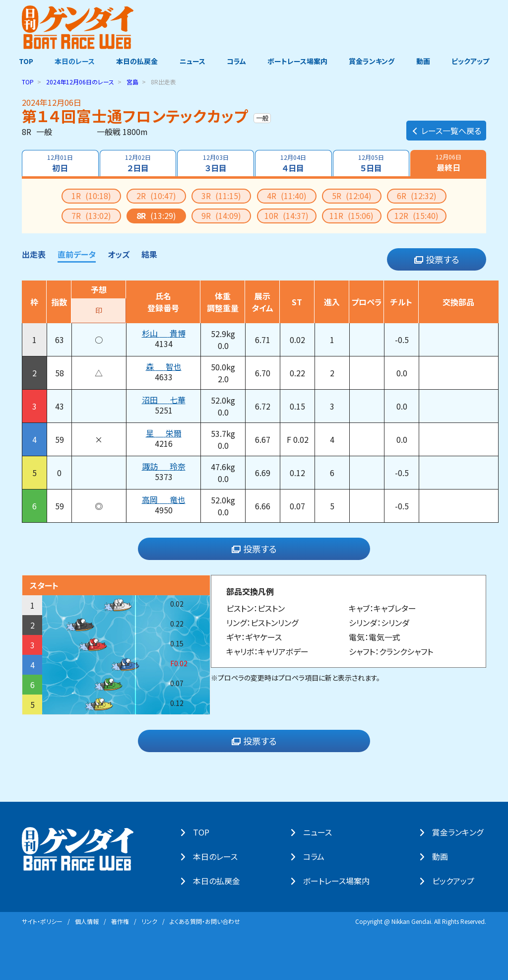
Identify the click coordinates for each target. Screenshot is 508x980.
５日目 (372, 163)
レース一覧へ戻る (446, 127)
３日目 (215, 163)
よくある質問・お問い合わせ (205, 921)
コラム (236, 61)
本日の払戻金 (136, 61)
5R (352, 195)
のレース (80, 81)
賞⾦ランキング (461, 832)
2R (156, 195)
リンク (149, 921)
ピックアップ (473, 61)
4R (287, 195)
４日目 (294, 163)
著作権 (120, 921)
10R (286, 215)
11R (351, 215)
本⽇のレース (218, 856)
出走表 (34, 254)
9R (221, 215)
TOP (23, 61)
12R (416, 215)
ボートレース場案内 (298, 61)
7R (91, 215)
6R (417, 195)
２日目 (137, 163)
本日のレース (73, 61)
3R (221, 195)
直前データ (77, 254)
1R (91, 195)
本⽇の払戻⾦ (220, 881)
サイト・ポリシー (42, 921)
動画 (425, 61)
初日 (60, 163)
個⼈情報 (87, 921)
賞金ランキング (374, 61)
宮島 (132, 81)
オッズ (119, 254)
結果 (149, 254)
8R (156, 215)
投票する (437, 259)
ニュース (191, 61)
